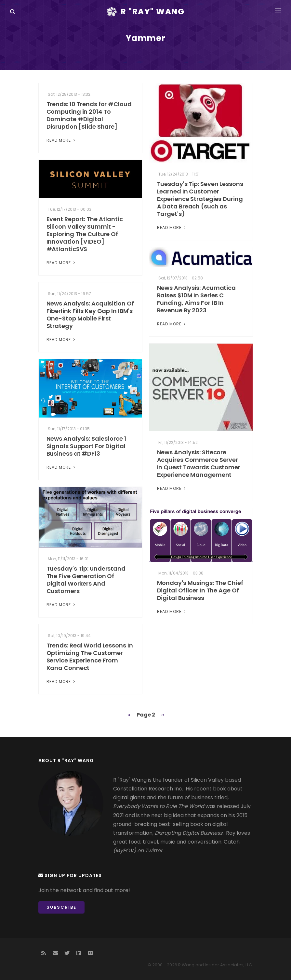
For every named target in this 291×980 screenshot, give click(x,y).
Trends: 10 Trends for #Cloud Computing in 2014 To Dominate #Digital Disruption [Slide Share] (89, 115)
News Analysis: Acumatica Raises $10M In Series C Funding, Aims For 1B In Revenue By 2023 (197, 299)
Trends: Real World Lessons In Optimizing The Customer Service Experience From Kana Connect (90, 657)
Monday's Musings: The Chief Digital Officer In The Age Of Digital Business (200, 590)
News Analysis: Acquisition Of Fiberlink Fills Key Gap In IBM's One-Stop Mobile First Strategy (90, 315)
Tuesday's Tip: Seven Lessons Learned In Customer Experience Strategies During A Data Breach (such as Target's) (200, 199)
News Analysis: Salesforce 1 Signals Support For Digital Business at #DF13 (86, 446)
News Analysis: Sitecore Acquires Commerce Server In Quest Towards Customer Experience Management (199, 463)
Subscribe (61, 907)
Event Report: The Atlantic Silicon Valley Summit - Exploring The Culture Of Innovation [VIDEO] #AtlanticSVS (85, 234)
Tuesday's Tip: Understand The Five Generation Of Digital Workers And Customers (86, 580)
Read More (61, 140)
